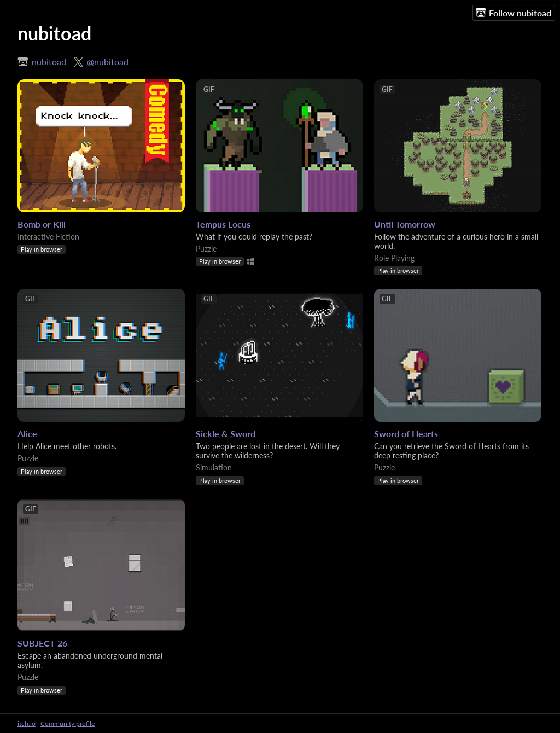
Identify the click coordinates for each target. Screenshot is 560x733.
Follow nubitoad (514, 13)
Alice (27, 434)
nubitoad (49, 62)
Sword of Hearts (406, 434)
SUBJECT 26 (42, 643)
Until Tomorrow (405, 224)
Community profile (68, 723)
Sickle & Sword (226, 434)
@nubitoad (108, 62)
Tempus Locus (223, 224)
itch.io (27, 723)
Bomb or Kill (42, 224)
